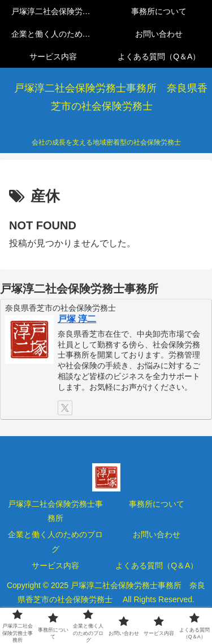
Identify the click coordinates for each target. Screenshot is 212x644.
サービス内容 (55, 565)
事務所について (157, 504)
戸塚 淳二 (77, 319)
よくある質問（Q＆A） (157, 565)
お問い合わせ (157, 534)
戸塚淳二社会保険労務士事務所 (55, 511)
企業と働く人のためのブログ (55, 541)
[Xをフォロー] (65, 408)
